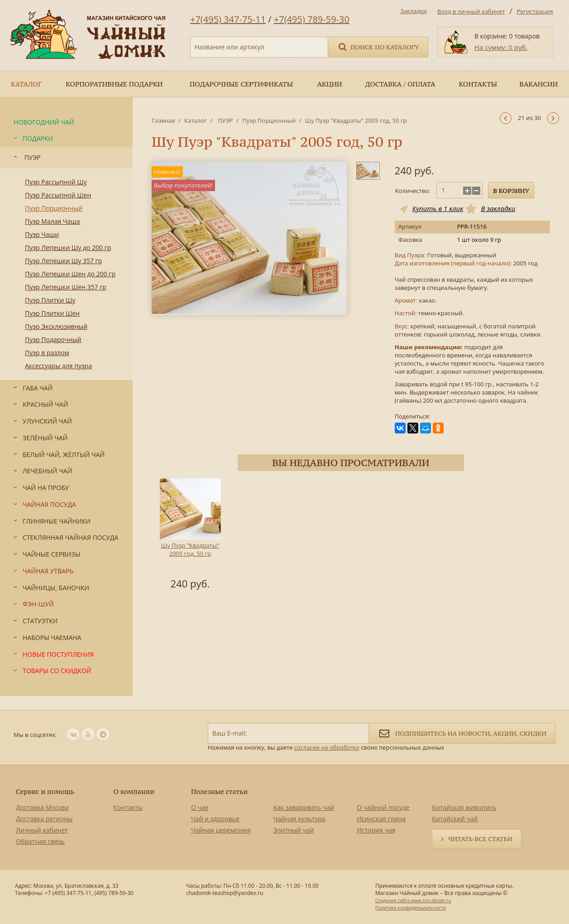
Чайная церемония (221, 830)
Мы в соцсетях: (35, 735)
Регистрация (535, 11)
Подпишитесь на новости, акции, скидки (462, 733)
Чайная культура (299, 819)
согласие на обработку (327, 747)
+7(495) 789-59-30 (312, 19)
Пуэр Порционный (269, 120)
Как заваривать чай (304, 807)
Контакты (128, 807)
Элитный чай (294, 830)
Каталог (195, 120)
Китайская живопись (464, 807)
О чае (200, 807)
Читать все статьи (480, 839)
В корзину (511, 191)
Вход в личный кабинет (471, 11)
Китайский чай (455, 819)
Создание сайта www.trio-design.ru (413, 900)
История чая (376, 830)
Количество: (413, 191)
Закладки (414, 11)
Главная (163, 120)
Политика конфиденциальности (411, 908)
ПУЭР (224, 120)
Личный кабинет (42, 830)
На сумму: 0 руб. (501, 47)
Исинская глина (381, 819)
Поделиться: (412, 416)
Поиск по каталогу (378, 46)
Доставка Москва (42, 807)
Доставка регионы (44, 819)
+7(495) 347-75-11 (228, 19)
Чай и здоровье (215, 819)
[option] (190, 535)
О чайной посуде (383, 807)
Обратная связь (40, 841)
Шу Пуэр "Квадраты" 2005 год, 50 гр (190, 549)
